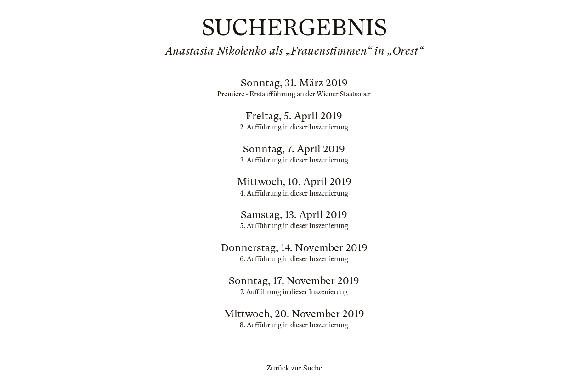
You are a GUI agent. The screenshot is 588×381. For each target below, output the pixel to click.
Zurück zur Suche (294, 368)
